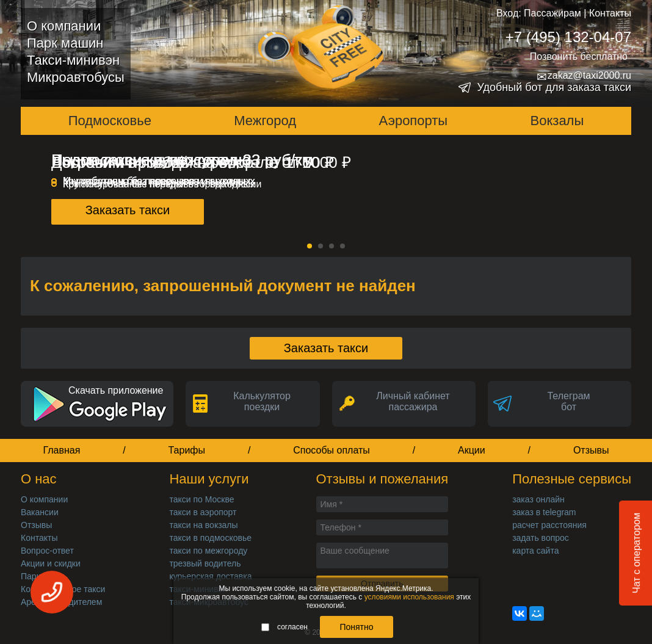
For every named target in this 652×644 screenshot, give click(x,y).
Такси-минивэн (73, 60)
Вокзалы (557, 121)
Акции (472, 450)
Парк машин (65, 43)
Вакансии (40, 512)
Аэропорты (414, 121)
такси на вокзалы (203, 525)
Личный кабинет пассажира (413, 401)
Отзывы (591, 450)
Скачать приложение (116, 390)
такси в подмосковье (210, 538)
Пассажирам (552, 13)
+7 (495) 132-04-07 (568, 37)
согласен (284, 627)
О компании (64, 26)
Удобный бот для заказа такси (554, 87)
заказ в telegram (544, 512)
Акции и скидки (51, 563)
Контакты (610, 13)
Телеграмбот (568, 401)
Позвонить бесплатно (579, 56)
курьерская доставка (210, 576)
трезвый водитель (205, 563)
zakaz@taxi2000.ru (584, 76)
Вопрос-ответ (47, 551)
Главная (61, 450)
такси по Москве (201, 499)
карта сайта (535, 551)
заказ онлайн (538, 499)
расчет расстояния (549, 525)
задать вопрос (541, 538)
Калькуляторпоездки (262, 401)
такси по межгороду (208, 551)
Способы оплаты (331, 450)
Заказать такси (128, 210)
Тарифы (187, 450)
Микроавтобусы (76, 77)
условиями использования (409, 597)
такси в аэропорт (203, 512)
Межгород (265, 121)
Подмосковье (110, 121)
